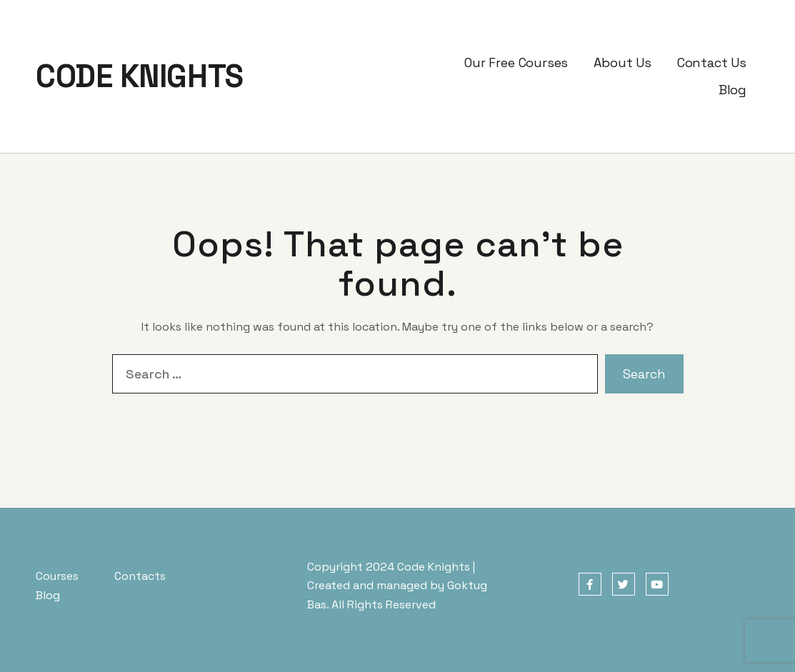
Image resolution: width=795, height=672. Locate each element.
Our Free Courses (516, 62)
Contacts (140, 576)
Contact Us (712, 62)
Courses (57, 576)
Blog (732, 90)
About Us (622, 62)
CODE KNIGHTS (140, 76)
